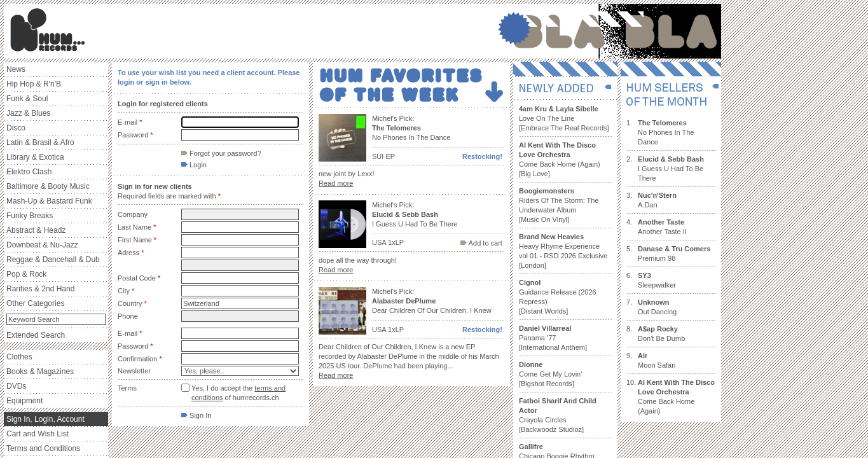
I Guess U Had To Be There (671, 169)
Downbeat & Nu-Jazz (42, 245)
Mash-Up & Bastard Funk (49, 201)
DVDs (16, 386)
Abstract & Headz (36, 230)
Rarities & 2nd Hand (40, 289)
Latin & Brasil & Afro (40, 142)
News (16, 69)
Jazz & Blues (28, 113)
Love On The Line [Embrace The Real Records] (564, 118)
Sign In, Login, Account (45, 419)
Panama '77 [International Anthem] (553, 338)
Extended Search (36, 335)
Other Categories (35, 303)
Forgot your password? (221, 153)
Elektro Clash (29, 172)
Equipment (24, 401)
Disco (16, 128)
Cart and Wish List (38, 434)
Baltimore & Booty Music (48, 186)
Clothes (19, 357)
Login (194, 165)
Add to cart (481, 243)
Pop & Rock (26, 274)
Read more (336, 183)
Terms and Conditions (43, 448)
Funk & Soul (27, 99)
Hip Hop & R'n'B (34, 84)
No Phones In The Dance (666, 132)
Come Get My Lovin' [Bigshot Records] (550, 374)
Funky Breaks (30, 216)
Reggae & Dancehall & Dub (53, 260)
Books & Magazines (40, 371)
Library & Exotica (35, 157)
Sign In (196, 415)
